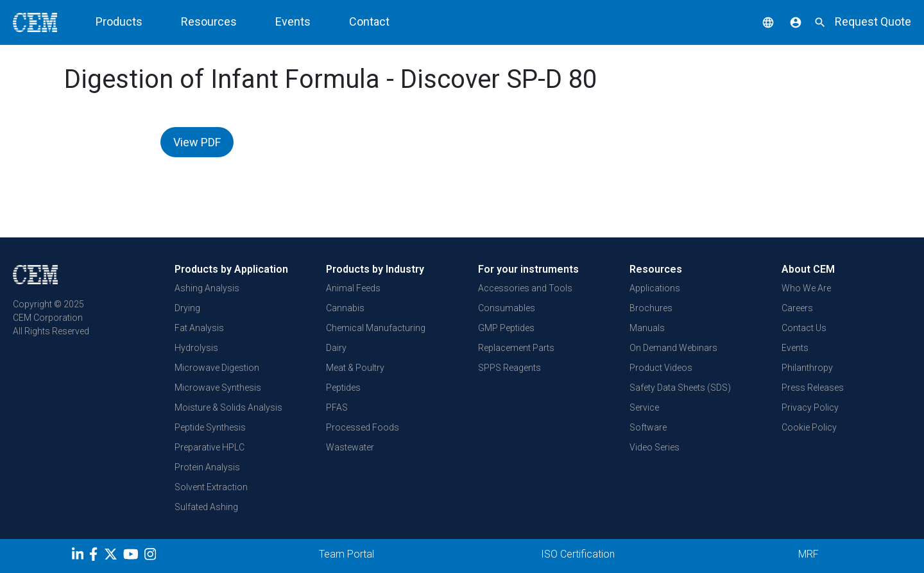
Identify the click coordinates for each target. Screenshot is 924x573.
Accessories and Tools (525, 288)
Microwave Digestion (217, 368)
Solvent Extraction (211, 487)
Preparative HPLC (210, 447)
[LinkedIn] (79, 556)
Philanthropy (807, 368)
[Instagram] (152, 556)
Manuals (647, 328)
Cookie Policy (809, 427)
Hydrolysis (196, 348)
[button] (758, 21)
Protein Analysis (207, 467)
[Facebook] (97, 556)
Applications (655, 288)
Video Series (654, 447)
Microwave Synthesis (218, 388)
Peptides (343, 388)
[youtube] (133, 556)
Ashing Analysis (207, 288)
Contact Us (804, 328)
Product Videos (661, 368)
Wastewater (350, 447)
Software (648, 427)
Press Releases (813, 388)
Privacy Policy (810, 407)
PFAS (337, 407)
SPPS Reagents (509, 368)
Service (644, 407)
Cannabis (345, 308)
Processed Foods (363, 427)
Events (795, 348)
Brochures (651, 308)
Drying (187, 308)
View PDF (197, 142)
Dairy (336, 348)
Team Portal (346, 554)
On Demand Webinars (673, 348)
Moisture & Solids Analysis (228, 407)
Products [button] (119, 21)
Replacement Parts (516, 348)
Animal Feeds (353, 288)
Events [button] (293, 21)
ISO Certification (578, 554)
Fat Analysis (199, 328)
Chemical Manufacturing (376, 328)
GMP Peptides (506, 328)
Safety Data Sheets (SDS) (680, 388)
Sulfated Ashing (206, 507)
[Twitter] (112, 556)
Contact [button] (369, 21)
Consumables (507, 308)
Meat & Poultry (355, 368)
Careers (797, 308)
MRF (809, 554)
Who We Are (806, 288)
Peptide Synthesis (210, 427)
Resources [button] (209, 21)
